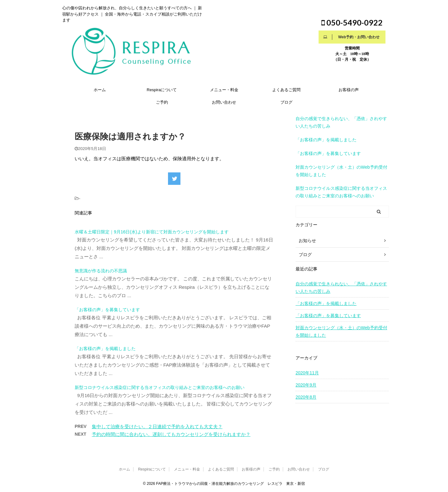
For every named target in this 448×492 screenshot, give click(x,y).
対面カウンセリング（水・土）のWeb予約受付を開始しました (341, 331)
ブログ (286, 102)
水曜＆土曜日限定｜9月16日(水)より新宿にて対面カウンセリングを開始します (152, 232)
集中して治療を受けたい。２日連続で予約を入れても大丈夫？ (157, 426)
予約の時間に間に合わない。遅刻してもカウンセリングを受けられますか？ (171, 434)
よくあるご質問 (286, 90)
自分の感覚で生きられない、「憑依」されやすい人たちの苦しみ (341, 288)
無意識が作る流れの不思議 (101, 271)
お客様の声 (349, 90)
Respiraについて (162, 90)
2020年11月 (307, 373)
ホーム (100, 90)
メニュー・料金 (224, 90)
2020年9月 (306, 385)
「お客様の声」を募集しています (107, 310)
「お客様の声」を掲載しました (105, 349)
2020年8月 (306, 397)
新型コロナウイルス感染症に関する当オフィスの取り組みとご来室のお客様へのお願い (160, 387)
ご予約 (162, 102)
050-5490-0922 (352, 22)
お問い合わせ (224, 102)
